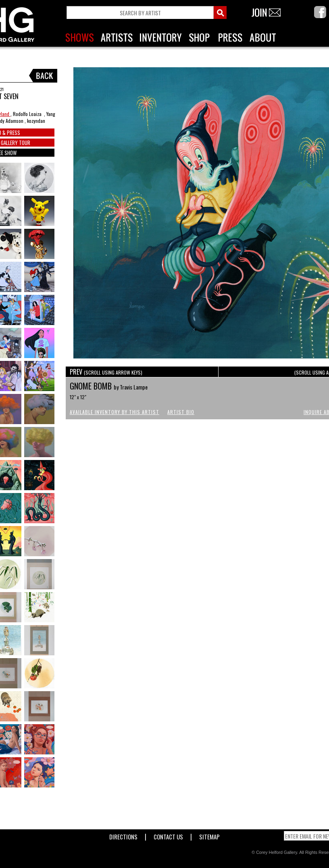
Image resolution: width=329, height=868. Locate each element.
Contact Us (168, 835)
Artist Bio (181, 412)
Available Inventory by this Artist (115, 412)
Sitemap (209, 835)
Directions (123, 835)
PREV (106, 372)
